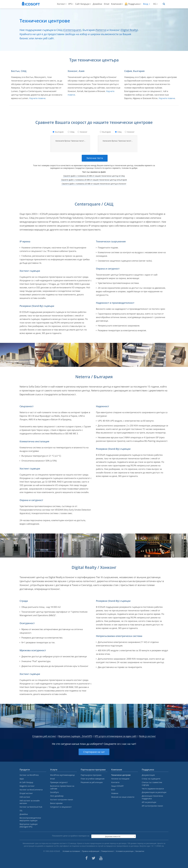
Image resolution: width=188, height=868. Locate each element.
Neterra (101, 30)
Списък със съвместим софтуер (152, 784)
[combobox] (114, 836)
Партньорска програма (91, 775)
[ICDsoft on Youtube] (101, 858)
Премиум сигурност (59, 782)
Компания (117, 4)
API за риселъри (149, 802)
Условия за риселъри (125, 851)
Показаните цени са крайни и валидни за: (71, 836)
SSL (21, 811)
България (59, 132)
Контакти (115, 782)
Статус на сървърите (151, 779)
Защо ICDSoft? (117, 786)
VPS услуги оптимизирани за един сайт (115, 736)
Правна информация (91, 851)
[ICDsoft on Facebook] (86, 858)
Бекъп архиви (56, 803)
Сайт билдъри (83, 4)
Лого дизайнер (57, 796)
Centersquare (72, 30)
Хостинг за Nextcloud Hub (31, 807)
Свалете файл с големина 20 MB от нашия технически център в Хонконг (94, 184)
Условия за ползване (71, 851)
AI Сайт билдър (26, 782)
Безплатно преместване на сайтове (62, 787)
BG (155, 4)
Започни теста (95, 158)
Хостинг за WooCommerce (31, 790)
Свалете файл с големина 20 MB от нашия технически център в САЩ (94, 176)
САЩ (72, 132)
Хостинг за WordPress (29, 775)
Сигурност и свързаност (61, 807)
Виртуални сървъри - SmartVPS (75, 736)
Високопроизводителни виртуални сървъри (30, 819)
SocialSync (55, 792)
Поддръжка (133, 4)
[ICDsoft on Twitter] (93, 858)
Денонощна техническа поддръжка (152, 797)
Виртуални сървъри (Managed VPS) (29, 825)
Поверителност (108, 851)
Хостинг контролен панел (62, 800)
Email (107, 4)
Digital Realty (129, 30)
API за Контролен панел (152, 806)
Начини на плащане (120, 779)
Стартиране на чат (94, 752)
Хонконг (84, 132)
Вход (147, 4)
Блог (113, 790)
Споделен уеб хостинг (44, 736)
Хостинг (62, 4)
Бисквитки (140, 851)
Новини (115, 793)
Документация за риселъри (154, 792)
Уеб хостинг (25, 797)
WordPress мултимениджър (62, 775)
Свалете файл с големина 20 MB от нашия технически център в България (94, 180)
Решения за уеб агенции (92, 782)
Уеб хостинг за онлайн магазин (30, 802)
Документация (148, 775)
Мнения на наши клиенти (123, 797)
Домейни (97, 4)
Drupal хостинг (26, 793)
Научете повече (37, 98)
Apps (22, 779)
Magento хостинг (27, 786)
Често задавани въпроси (153, 789)
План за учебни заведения (93, 779)
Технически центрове (121, 775)
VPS (71, 4)
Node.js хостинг (147, 736)
